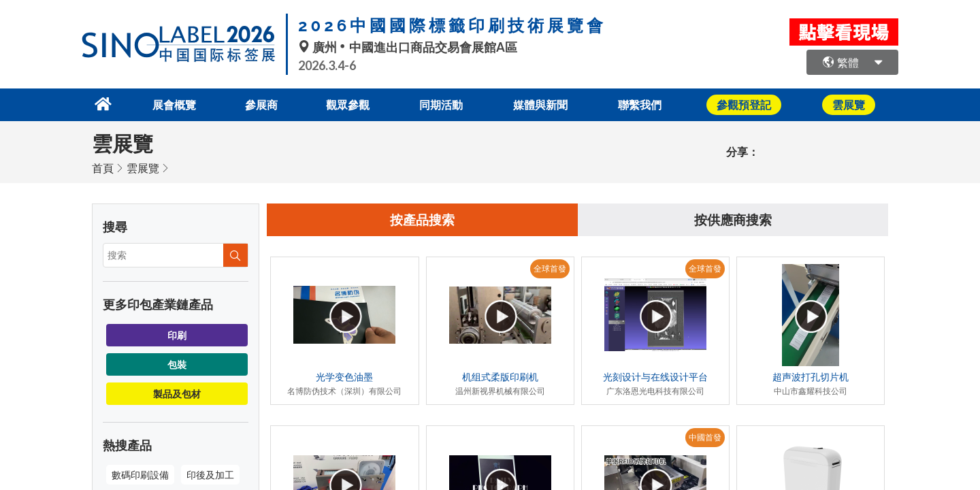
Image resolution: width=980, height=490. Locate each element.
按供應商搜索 (733, 219)
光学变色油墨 (344, 377)
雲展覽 (143, 166)
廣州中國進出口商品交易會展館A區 (408, 47)
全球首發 (550, 268)
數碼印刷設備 (140, 473)
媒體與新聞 (546, 104)
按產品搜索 (423, 219)
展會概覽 (165, 104)
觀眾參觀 (346, 104)
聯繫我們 (649, 104)
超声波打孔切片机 (811, 377)
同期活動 (443, 104)
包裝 (177, 363)
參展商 (256, 104)
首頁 (103, 166)
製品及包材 (177, 392)
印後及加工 (210, 473)
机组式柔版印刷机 (500, 377)
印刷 (177, 334)
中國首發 (705, 437)
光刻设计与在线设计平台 (655, 377)
